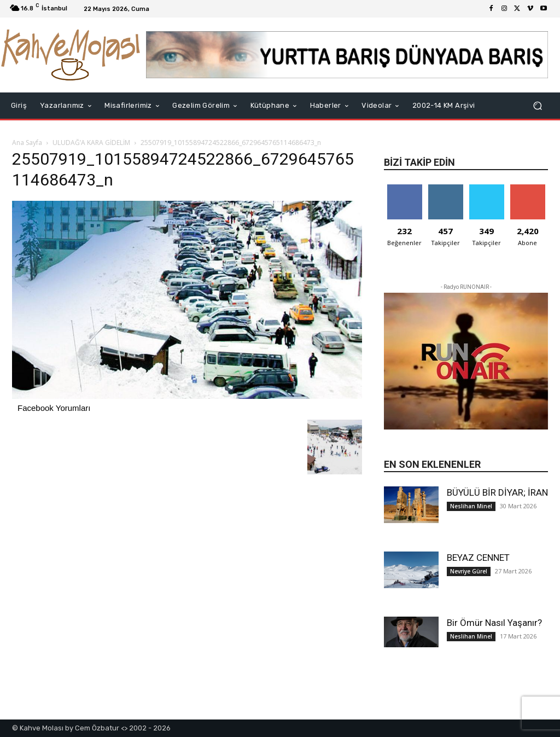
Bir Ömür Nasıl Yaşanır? (494, 623)
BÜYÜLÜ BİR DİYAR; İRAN (497, 492)
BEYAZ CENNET (478, 558)
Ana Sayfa (27, 143)
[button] (537, 106)
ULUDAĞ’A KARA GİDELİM (91, 143)
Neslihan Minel (471, 506)
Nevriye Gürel (469, 571)
